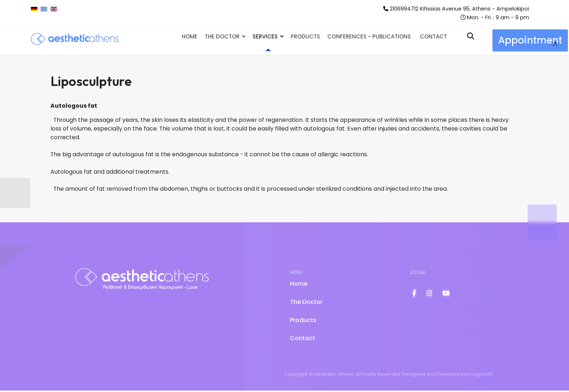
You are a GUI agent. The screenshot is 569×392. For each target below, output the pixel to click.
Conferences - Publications (369, 37)
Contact (433, 37)
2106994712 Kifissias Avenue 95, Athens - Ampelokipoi (459, 9)
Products (305, 37)
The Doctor (222, 37)
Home (190, 37)
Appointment (530, 41)
